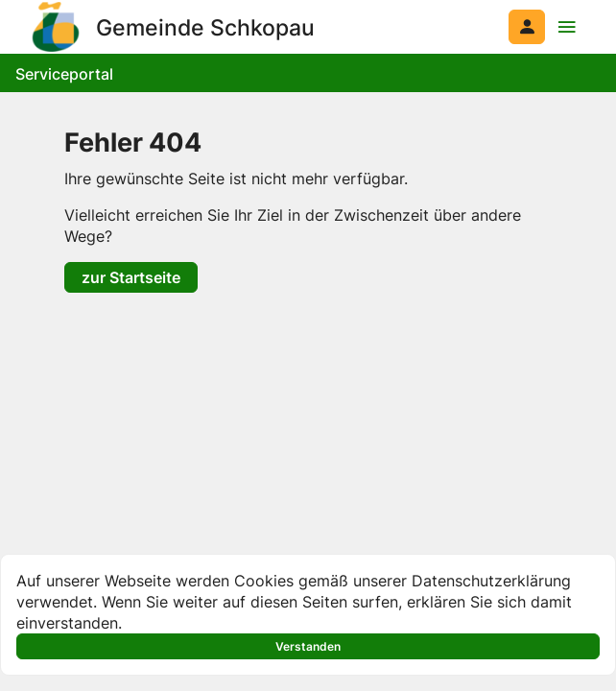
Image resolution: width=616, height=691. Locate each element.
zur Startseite (131, 277)
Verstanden (308, 646)
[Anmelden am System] (527, 27)
